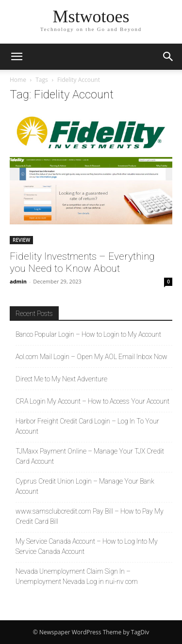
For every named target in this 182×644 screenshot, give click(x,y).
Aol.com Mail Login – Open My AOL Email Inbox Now (91, 357)
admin (18, 281)
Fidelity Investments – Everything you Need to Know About (82, 262)
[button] (17, 57)
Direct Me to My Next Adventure (61, 379)
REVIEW (21, 240)
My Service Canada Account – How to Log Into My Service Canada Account (87, 546)
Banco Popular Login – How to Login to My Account (88, 334)
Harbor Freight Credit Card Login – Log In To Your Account (87, 426)
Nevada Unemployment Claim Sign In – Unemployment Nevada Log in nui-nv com (77, 576)
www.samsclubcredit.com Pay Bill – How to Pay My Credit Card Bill (90, 516)
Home (18, 80)
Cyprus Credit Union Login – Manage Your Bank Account (85, 486)
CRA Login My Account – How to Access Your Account (92, 401)
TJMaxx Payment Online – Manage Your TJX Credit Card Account (90, 456)
